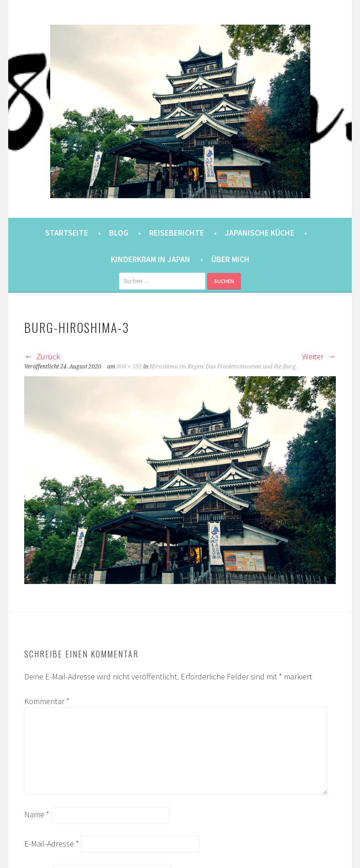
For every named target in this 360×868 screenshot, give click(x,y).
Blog (119, 233)
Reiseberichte (177, 233)
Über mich (230, 259)
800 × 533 (129, 367)
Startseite (67, 233)
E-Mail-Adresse (52, 844)
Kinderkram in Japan (151, 259)
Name (37, 814)
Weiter (319, 356)
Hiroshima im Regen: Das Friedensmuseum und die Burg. (223, 367)
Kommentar (47, 701)
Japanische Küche (260, 233)
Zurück (42, 356)
